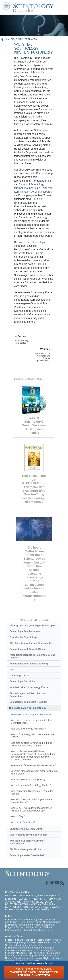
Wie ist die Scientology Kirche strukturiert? (33, 714)
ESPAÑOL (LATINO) (17, 907)
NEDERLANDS (44, 902)
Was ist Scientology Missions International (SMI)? (33, 736)
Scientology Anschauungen (25, 631)
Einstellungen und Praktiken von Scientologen (28, 695)
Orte (50, 930)
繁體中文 (29, 902)
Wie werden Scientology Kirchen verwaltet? (33, 765)
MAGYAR (23, 904)
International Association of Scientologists (29, 950)
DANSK (23, 899)
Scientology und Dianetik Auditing (29, 664)
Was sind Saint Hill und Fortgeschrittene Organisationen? (32, 801)
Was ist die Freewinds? (23, 822)
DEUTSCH (11, 904)
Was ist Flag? (18, 816)
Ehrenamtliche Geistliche (19, 925)
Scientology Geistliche (22, 681)
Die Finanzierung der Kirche (25, 849)
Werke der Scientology (32, 242)
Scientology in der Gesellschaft (27, 855)
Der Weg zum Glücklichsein (45, 953)
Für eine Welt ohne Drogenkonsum (25, 956)
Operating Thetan (19, 675)
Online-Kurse (34, 927)
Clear (13, 669)
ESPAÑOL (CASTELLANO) (46, 907)
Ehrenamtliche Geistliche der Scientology (29, 948)
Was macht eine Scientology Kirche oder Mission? (32, 792)
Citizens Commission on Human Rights (34, 960)
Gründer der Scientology (23, 637)
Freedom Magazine (16, 953)
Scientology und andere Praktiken (29, 702)
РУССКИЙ (16, 902)
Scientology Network (49, 940)
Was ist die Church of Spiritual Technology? (27, 842)
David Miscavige (40, 942)
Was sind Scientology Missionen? (28, 729)
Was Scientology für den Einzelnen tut (31, 643)
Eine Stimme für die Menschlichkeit (40, 922)
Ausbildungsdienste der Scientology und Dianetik (32, 656)
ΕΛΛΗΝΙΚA (11, 910)
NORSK (35, 904)
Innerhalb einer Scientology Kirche (29, 687)
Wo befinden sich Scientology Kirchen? (31, 785)
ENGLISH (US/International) (21, 896)
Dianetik (30, 940)
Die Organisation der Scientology (28, 708)
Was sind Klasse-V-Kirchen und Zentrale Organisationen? (32, 721)
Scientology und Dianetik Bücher (28, 649)
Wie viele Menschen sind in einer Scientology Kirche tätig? (34, 772)
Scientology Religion (17, 942)
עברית (49, 899)
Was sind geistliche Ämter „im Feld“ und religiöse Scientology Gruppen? (31, 744)
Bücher (20, 927)
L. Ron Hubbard (14, 920)
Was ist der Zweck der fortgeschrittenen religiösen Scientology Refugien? (31, 809)
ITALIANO (26, 910)
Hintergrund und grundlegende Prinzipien (33, 625)
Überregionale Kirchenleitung (26, 829)
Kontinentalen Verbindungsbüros (33, 192)
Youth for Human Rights (37, 958)
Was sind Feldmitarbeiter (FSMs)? (28, 779)
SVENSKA (48, 904)
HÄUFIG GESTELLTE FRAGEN (22, 39)
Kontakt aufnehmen (34, 930)
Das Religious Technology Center (28, 835)
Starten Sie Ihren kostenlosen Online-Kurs (33, 944)
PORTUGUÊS (41, 910)
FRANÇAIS (36, 899)
